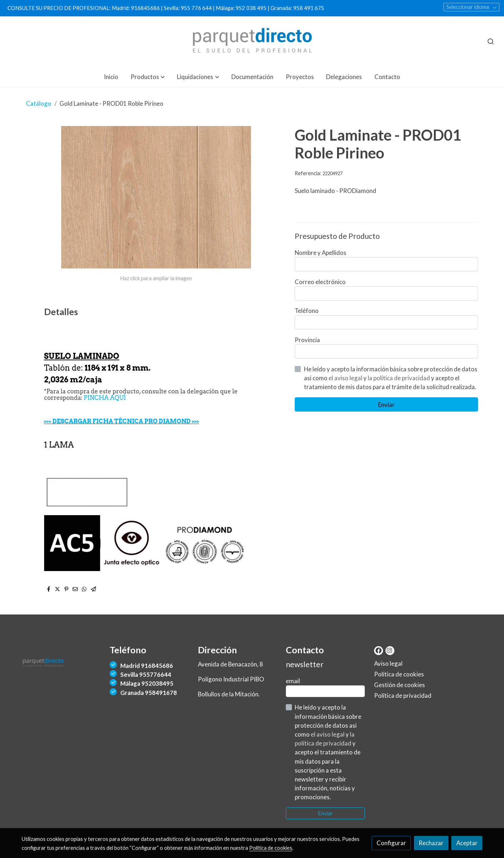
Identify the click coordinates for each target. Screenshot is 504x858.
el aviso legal (346, 378)
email (293, 681)
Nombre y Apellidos (321, 253)
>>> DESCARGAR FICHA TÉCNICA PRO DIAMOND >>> (122, 421)
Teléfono (307, 311)
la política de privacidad (399, 378)
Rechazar (431, 843)
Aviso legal (388, 663)
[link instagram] (390, 650)
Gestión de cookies (400, 685)
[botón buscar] (490, 41)
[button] (148, 77)
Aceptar (467, 843)
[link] (252, 41)
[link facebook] (379, 650)
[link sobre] (61, 664)
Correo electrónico (320, 282)
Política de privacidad (403, 695)
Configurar (391, 843)
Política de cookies (399, 674)
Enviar (386, 405)
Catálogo (39, 103)
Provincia (307, 340)
